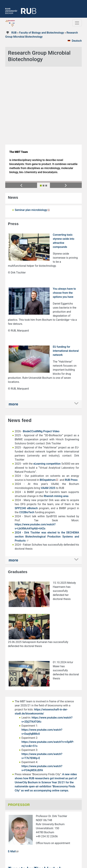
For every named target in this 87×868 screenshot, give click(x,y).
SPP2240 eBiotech (26, 432)
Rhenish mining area (56, 420)
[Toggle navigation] (77, 23)
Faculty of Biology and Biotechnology (42, 33)
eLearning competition (47, 388)
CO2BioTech (27, 436)
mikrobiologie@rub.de (20, 840)
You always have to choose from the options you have (64, 217)
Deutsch (77, 41)
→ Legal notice (16, 848)
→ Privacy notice (17, 851)
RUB (14, 33)
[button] (21, 109)
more (13, 328)
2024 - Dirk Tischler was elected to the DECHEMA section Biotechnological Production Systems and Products (47, 460)
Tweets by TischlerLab (35, 793)
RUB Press (71, 404)
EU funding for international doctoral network (66, 275)
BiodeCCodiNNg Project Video (41, 355)
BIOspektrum (48, 404)
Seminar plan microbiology (31, 134)
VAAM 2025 (48, 412)
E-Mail (12, 775)
